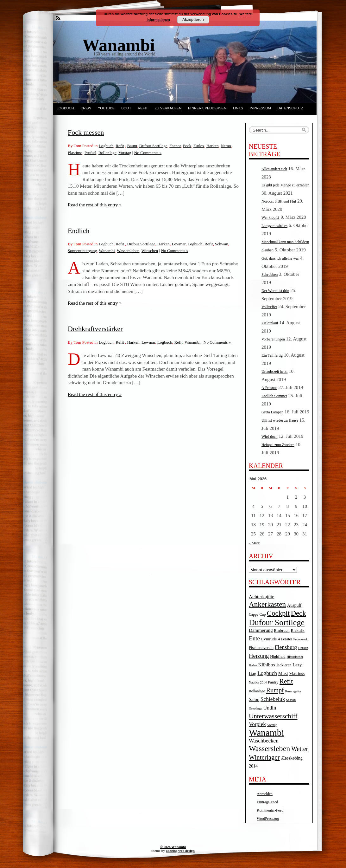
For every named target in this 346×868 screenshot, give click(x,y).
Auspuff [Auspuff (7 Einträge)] (294, 605)
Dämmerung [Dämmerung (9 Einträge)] (261, 630)
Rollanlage (107, 153)
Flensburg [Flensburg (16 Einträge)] (286, 647)
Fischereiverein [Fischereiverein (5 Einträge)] (261, 648)
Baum (132, 146)
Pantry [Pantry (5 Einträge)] (273, 682)
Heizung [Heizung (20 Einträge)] (259, 656)
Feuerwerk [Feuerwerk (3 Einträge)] (300, 639)
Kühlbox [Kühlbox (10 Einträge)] (267, 665)
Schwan (222, 244)
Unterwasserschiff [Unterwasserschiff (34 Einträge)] (273, 716)
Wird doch (270, 437)
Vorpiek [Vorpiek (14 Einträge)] (257, 724)
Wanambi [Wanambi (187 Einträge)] (267, 733)
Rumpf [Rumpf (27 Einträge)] (275, 690)
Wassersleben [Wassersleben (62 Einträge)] (269, 748)
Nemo (226, 146)
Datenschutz (290, 108)
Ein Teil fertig (272, 355)
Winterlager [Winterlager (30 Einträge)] (264, 757)
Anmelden (265, 794)
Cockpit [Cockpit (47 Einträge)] (278, 613)
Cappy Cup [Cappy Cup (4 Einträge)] (257, 615)
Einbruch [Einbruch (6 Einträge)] (282, 630)
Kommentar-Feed (270, 810)
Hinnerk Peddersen (207, 108)
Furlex (199, 146)
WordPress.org (268, 819)
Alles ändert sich (274, 169)
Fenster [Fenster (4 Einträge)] (287, 639)
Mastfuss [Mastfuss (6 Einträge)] (297, 674)
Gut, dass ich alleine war (280, 258)
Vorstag (125, 153)
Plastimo (75, 153)
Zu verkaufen (168, 108)
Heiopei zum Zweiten (278, 445)
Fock (187, 146)
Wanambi (107, 251)
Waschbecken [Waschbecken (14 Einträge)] (264, 741)
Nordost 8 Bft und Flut (279, 201)
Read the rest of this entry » (95, 205)
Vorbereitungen (273, 339)
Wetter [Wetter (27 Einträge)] (300, 749)
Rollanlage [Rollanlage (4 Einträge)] (257, 691)
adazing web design (180, 851)
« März (254, 543)
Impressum (260, 108)
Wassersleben (128, 251)
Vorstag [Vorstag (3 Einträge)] (272, 725)
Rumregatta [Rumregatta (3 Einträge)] (293, 691)
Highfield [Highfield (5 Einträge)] (278, 657)
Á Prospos (269, 388)
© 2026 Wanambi (173, 847)
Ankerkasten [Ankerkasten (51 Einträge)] (267, 604)
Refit (143, 108)
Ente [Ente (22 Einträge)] (254, 638)
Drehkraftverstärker (95, 329)
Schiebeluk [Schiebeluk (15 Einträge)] (273, 699)
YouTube (106, 108)
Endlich (79, 231)
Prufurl (90, 153)
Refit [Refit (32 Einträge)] (286, 681)
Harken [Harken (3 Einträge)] (303, 648)
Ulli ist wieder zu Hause (280, 420)
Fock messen (86, 132)
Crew (86, 108)
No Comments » (148, 153)
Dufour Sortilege (153, 146)
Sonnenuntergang (82, 251)
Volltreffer (269, 307)
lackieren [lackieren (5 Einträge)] (284, 665)
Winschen (150, 251)
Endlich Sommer (274, 396)
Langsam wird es (274, 226)
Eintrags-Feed (267, 802)
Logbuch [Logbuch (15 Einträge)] (267, 673)
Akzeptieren (193, 20)
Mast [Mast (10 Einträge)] (283, 673)
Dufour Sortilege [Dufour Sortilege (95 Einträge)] (277, 622)
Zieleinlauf (270, 323)
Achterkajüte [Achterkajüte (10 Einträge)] (261, 596)
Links (238, 108)
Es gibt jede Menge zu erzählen (285, 185)
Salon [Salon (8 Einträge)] (254, 699)
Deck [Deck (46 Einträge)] (299, 613)
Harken (213, 146)
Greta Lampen (272, 412)
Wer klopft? (271, 217)
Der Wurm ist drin (275, 291)
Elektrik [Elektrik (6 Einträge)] (297, 630)
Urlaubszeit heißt (274, 372)
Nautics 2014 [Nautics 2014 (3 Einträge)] (258, 682)
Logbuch (65, 108)
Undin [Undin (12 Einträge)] (270, 708)
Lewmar (179, 244)
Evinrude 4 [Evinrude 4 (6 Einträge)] (271, 639)
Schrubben (270, 275)
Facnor (175, 146)
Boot (126, 108)
